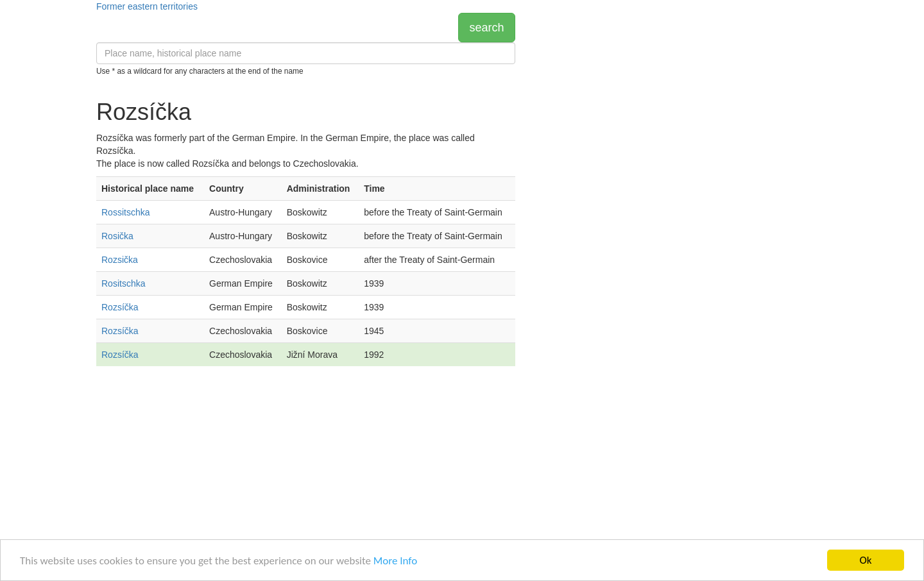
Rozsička (120, 260)
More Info (395, 561)
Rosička (117, 236)
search (486, 28)
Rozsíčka (120, 307)
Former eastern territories (147, 6)
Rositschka (123, 283)
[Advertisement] (306, 478)
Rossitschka (125, 212)
